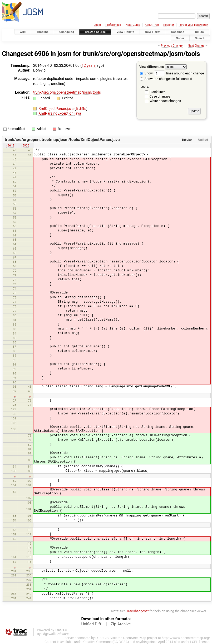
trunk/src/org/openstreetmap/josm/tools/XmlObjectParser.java (62, 140)
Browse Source (95, 32)
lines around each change (179, 73)
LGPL (194, 642)
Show (146, 73)
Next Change (196, 46)
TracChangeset (138, 611)
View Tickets (125, 32)
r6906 (25, 145)
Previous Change (172, 46)
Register (169, 25)
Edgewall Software (55, 634)
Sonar (180, 38)
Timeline (42, 32)
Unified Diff (91, 624)
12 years (89, 65)
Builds (199, 32)
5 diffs (81, 109)
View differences (152, 67)
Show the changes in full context (166, 79)
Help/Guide (133, 25)
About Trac (152, 25)
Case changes (160, 96)
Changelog (67, 32)
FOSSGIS (102, 638)
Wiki (23, 32)
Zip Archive (121, 624)
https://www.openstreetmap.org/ (186, 638)
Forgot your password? (193, 25)
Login (97, 25)
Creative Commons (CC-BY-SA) (106, 642)
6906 (42, 54)
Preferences (113, 25)
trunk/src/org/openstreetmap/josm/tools (141, 54)
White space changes (165, 101)
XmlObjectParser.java (56, 109)
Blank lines (157, 92)
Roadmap (178, 32)
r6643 (10, 145)
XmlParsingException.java (60, 113)
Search (200, 38)
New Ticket (153, 32)
